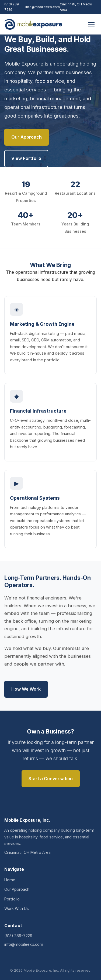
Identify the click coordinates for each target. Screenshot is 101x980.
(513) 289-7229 (12, 7)
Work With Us (17, 908)
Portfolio (12, 899)
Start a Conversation (51, 779)
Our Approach (27, 137)
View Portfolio (26, 158)
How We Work (26, 689)
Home (10, 880)
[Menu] (91, 24)
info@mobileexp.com (43, 7)
